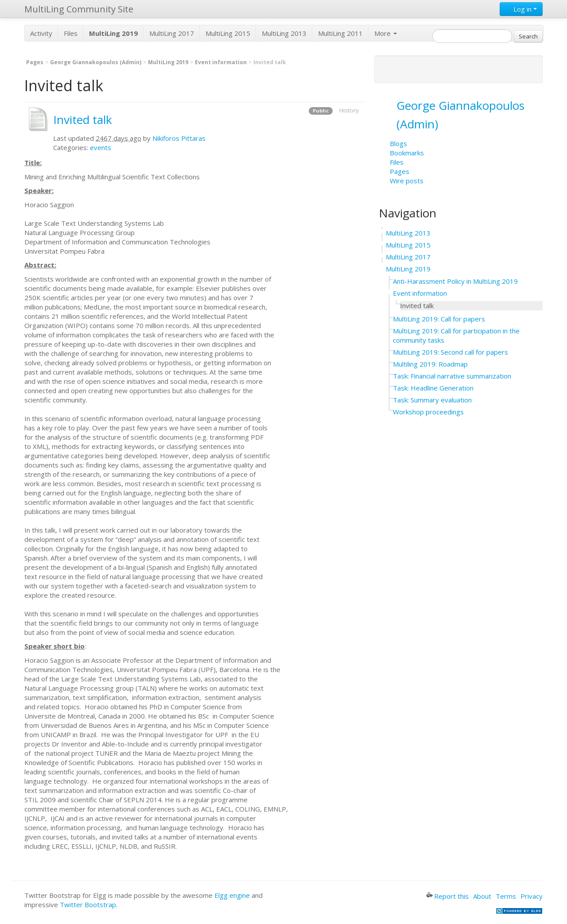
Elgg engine (232, 895)
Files (71, 33)
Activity (41, 33)
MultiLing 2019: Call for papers (439, 319)
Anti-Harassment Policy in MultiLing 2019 (455, 281)
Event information (221, 62)
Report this (447, 896)
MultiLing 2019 (168, 62)
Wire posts (407, 181)
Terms (506, 896)
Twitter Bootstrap (88, 905)
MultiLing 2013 (284, 33)
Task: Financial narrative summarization (452, 376)
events (101, 147)
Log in (521, 9)
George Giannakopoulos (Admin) (96, 62)
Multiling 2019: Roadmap (430, 364)
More (386, 33)
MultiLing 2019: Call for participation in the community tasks (456, 335)
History (349, 110)
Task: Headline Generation (433, 388)
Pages (35, 62)
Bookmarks (407, 153)
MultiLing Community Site (79, 9)
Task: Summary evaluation (432, 400)
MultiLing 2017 (172, 33)
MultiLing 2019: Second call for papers (450, 352)
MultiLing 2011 (340, 33)
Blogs (398, 143)
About (482, 896)
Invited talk (83, 120)
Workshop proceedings (428, 412)
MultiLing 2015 (228, 33)
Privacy (532, 896)
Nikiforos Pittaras (179, 138)
